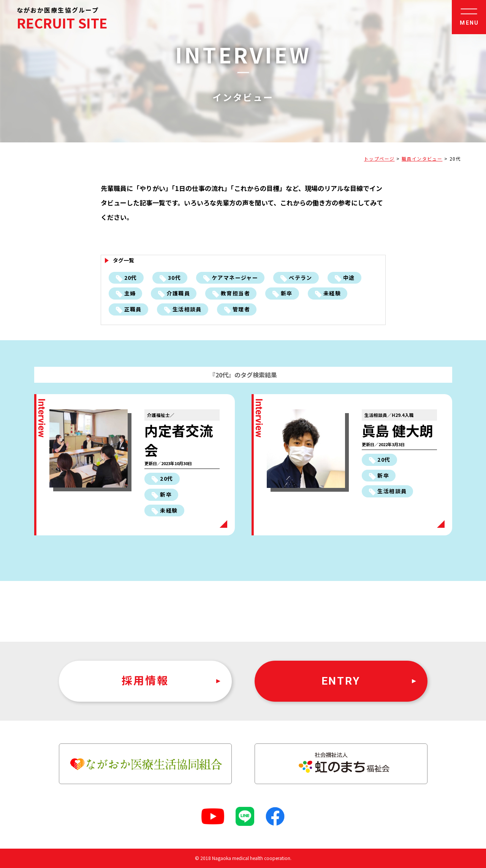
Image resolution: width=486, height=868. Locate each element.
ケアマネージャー (235, 278)
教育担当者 (235, 293)
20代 (131, 278)
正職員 (133, 309)
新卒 (287, 293)
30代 (174, 278)
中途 (349, 278)
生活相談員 (187, 309)
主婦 (130, 293)
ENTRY (341, 681)
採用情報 (145, 681)
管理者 (241, 309)
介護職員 (178, 293)
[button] (469, 17)
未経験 (332, 293)
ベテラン (301, 278)
